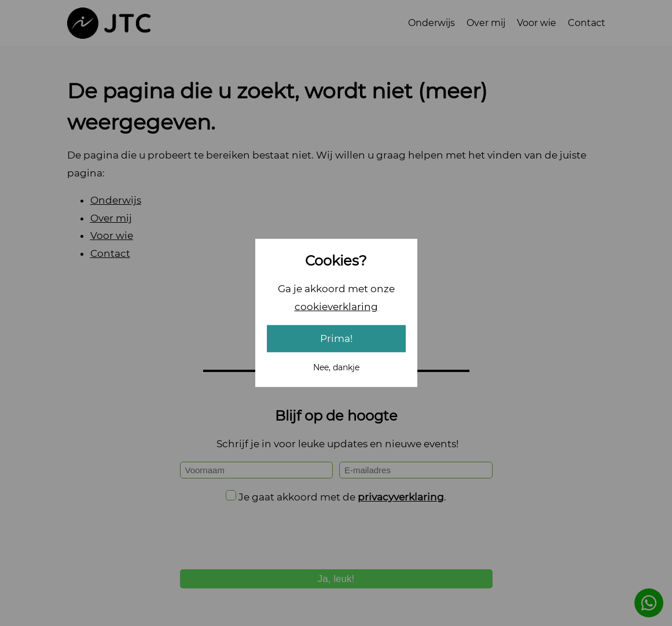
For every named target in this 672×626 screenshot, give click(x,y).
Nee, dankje (336, 367)
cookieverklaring (336, 306)
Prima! (336, 338)
